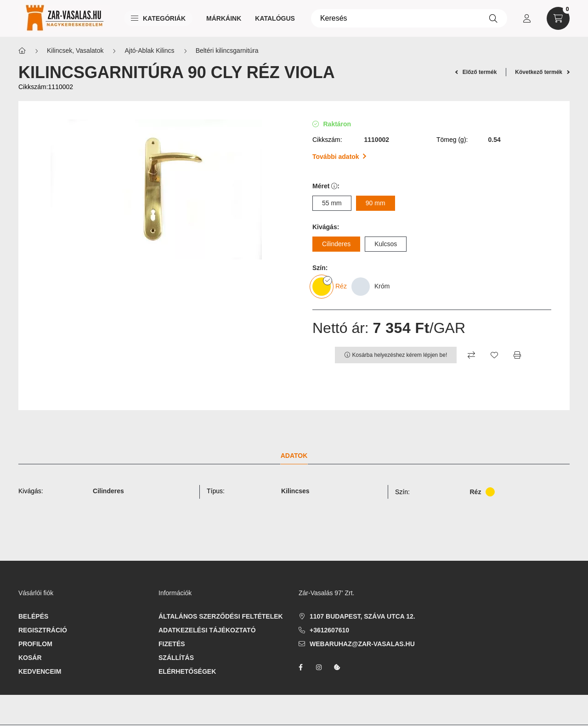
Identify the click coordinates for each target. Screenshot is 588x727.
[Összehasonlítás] (471, 355)
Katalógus (275, 18)
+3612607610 (329, 630)
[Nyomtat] (517, 355)
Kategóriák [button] (158, 18)
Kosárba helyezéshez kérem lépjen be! (400, 355)
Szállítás (176, 658)
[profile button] (527, 18)
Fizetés (172, 644)
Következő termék (542, 72)
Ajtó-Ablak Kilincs (149, 51)
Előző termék (476, 72)
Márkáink (224, 18)
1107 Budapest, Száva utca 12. (362, 616)
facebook (300, 667)
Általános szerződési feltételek (221, 616)
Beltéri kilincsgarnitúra (227, 51)
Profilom (35, 644)
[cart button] (558, 18)
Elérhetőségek (187, 671)
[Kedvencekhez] (494, 355)
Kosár (30, 658)
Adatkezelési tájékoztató (207, 630)
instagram (319, 667)
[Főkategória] (22, 51)
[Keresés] (409, 18)
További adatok (339, 157)
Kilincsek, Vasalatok (75, 51)
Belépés (33, 616)
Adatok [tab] (294, 456)
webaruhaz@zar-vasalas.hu (362, 644)
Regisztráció (43, 630)
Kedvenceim (40, 671)
